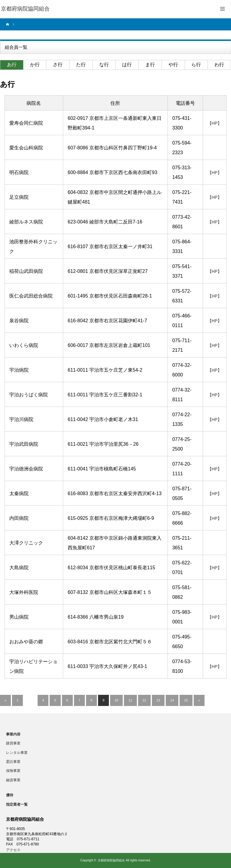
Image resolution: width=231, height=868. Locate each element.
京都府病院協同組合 (111, 860)
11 (130, 700)
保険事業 (13, 771)
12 (144, 700)
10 (116, 700)
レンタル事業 (17, 753)
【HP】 (215, 123)
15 (186, 700)
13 (158, 700)
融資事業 (13, 780)
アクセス (13, 850)
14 (172, 700)
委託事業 (13, 762)
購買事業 (13, 743)
